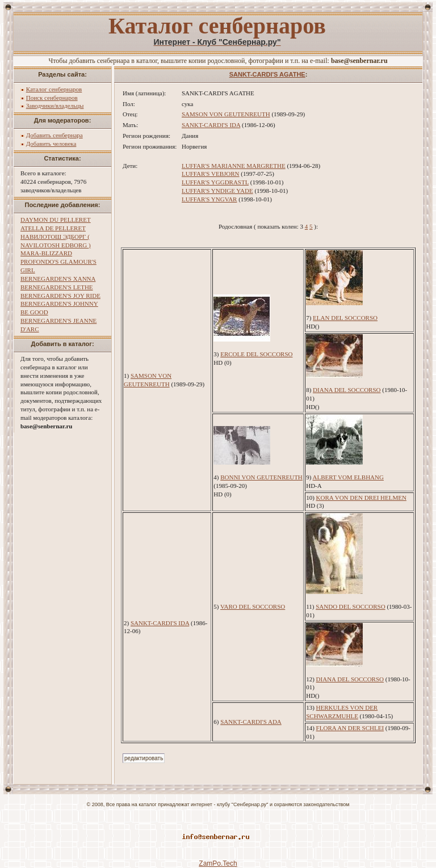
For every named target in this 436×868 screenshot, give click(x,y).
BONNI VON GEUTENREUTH (261, 477)
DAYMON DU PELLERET (56, 220)
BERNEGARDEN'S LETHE (57, 287)
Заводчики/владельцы (55, 106)
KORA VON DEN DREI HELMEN (361, 498)
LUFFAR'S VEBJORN (211, 174)
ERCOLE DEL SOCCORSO (256, 354)
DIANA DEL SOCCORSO (347, 390)
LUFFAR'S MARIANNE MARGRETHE (234, 166)
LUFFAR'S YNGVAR (209, 199)
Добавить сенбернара (54, 135)
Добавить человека (51, 144)
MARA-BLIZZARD (46, 253)
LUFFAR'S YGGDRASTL (215, 182)
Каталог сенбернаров (54, 89)
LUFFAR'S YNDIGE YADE (217, 191)
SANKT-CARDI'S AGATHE (267, 74)
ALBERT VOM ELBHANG (348, 477)
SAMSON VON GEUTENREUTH (226, 114)
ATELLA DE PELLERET (53, 228)
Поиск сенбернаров (52, 98)
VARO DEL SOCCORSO (253, 606)
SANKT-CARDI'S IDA (211, 125)
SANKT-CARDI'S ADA (251, 722)
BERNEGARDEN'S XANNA (58, 279)
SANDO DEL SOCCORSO (350, 606)
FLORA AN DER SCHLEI (350, 728)
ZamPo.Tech (218, 863)
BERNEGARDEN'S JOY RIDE (60, 296)
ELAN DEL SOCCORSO (345, 318)
